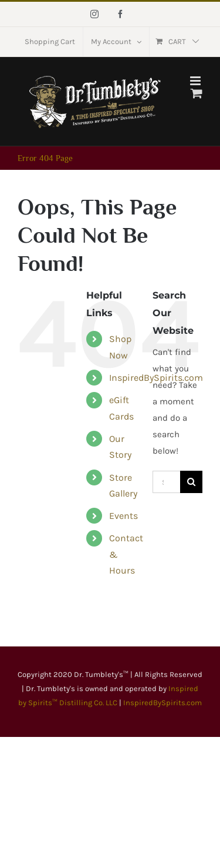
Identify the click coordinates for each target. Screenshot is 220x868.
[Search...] (166, 482)
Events (123, 516)
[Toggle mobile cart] (197, 93)
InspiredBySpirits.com (163, 703)
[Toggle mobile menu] (196, 81)
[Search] (191, 482)
